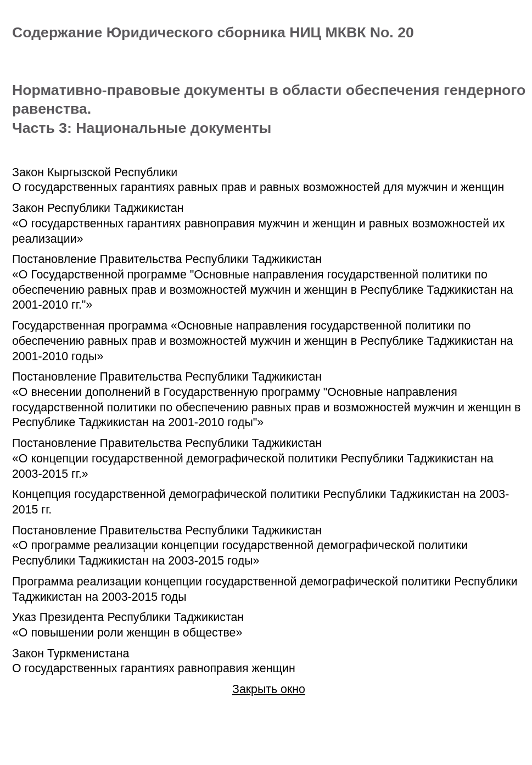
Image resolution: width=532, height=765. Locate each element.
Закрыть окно (269, 689)
